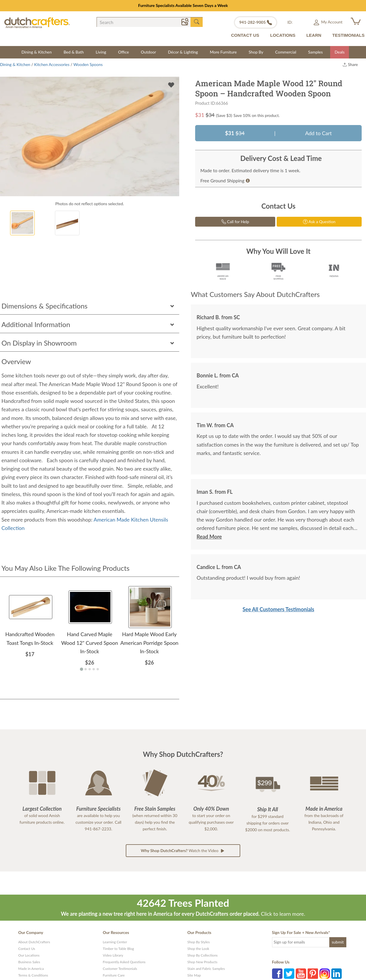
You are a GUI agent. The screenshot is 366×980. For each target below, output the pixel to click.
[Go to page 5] (98, 669)
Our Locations (29, 955)
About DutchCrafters (34, 942)
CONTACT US (245, 35)
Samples (316, 52)
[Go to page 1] (81, 669)
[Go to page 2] (86, 669)
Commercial (286, 52)
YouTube (301, 974)
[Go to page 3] (90, 669)
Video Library (113, 955)
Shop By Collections (203, 955)
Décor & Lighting (183, 52)
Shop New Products (202, 962)
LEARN (314, 35)
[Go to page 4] (94, 669)
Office (123, 52)
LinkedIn (337, 974)
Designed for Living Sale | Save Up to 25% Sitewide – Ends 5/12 (183, 5)
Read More (209, 537)
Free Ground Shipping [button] (225, 180)
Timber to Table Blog (119, 949)
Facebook (277, 974)
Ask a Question (319, 222)
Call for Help (235, 222)
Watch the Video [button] (183, 851)
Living (101, 52)
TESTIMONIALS (348, 35)
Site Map (194, 975)
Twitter (289, 974)
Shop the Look (198, 949)
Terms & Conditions (33, 975)
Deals (339, 52)
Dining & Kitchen (37, 52)
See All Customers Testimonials (278, 609)
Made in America (31, 969)
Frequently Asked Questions (124, 962)
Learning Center (115, 942)
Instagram (325, 974)
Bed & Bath (74, 52)
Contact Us (27, 949)
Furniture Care (114, 975)
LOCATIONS (283, 35)
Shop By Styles (198, 942)
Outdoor (148, 52)
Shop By (256, 52)
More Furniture (223, 52)
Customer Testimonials (120, 969)
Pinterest (313, 974)
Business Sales (29, 962)
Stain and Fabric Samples (206, 969)
